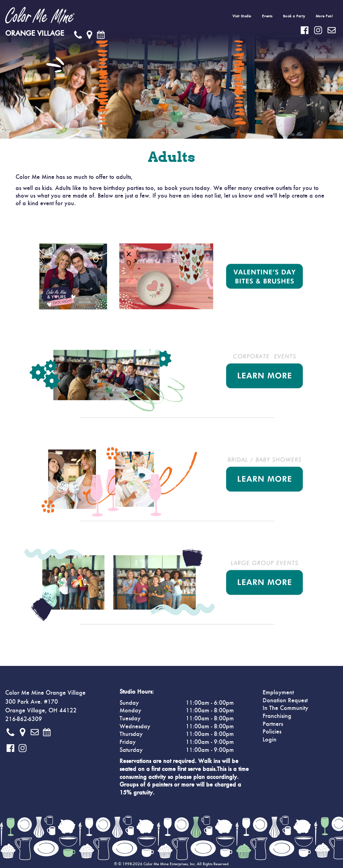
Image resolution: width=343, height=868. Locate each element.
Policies (272, 732)
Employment (278, 693)
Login (270, 740)
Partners (273, 724)
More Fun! (324, 16)
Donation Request (285, 701)
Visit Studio (242, 16)
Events (267, 16)
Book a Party (294, 16)
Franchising (277, 716)
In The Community (285, 708)
